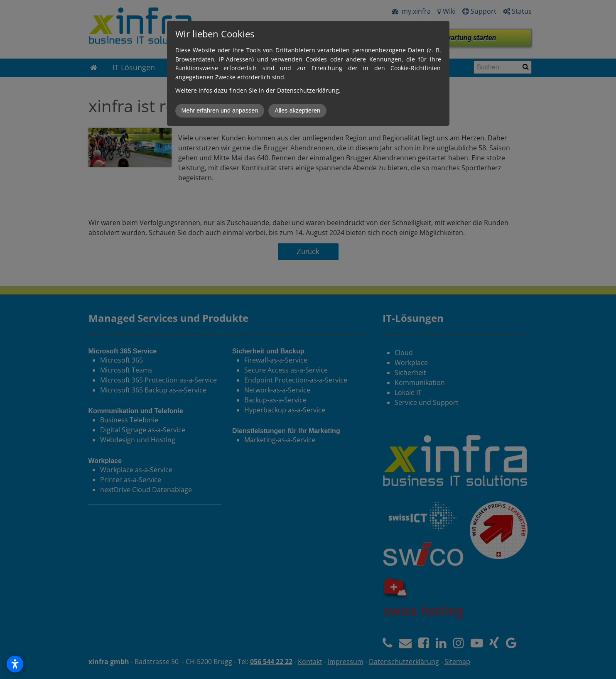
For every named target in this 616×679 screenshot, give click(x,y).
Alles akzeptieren (297, 110)
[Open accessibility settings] (15, 664)
